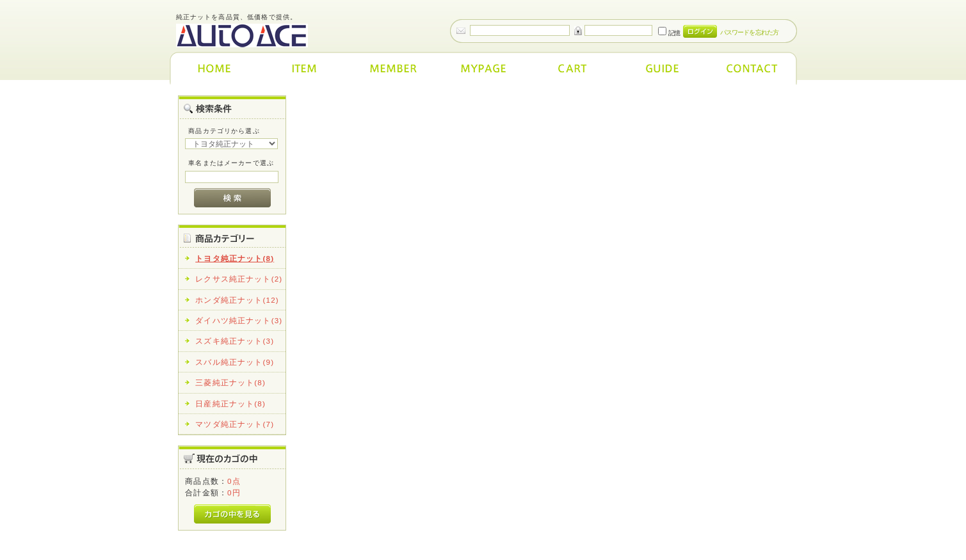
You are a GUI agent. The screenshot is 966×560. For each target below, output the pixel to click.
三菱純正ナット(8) (230, 382)
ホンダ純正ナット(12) (237, 300)
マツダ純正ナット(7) (235, 424)
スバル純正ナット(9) (235, 362)
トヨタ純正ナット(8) (235, 258)
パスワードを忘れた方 (749, 32)
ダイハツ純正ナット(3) (239, 320)
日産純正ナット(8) (230, 404)
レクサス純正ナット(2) (239, 279)
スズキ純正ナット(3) (235, 341)
